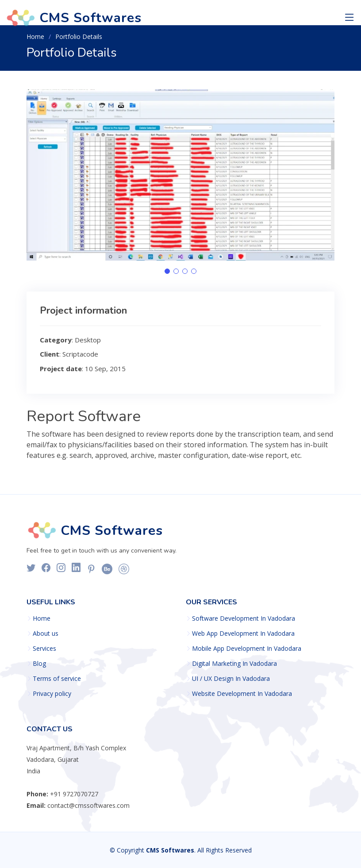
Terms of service (57, 679)
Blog (39, 664)
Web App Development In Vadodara (243, 634)
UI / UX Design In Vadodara (231, 679)
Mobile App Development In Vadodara (247, 649)
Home (35, 36)
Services (44, 649)
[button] (167, 271)
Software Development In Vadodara (244, 618)
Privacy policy (52, 694)
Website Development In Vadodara (242, 694)
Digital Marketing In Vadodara (234, 664)
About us (46, 634)
